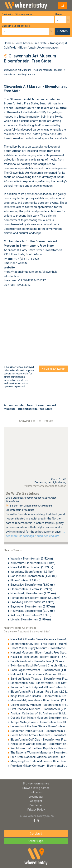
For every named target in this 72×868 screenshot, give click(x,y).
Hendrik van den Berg (15, 74)
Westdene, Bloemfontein (33, 572)
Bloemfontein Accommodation (39, 48)
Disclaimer (36, 805)
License (31, 74)
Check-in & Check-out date (16, 26)
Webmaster (36, 797)
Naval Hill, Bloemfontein (32, 567)
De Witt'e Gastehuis (23, 493)
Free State (40, 43)
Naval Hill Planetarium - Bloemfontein (40, 657)
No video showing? (53, 369)
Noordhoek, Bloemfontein (33, 593)
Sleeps (58, 15)
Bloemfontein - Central (31, 589)
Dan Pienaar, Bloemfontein (34, 576)
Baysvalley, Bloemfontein (33, 585)
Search (63, 31)
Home (8, 43)
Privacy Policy (36, 810)
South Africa (23, 43)
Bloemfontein (13, 103)
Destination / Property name (17, 15)
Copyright (36, 801)
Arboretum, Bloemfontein (33, 563)
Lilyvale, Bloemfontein (31, 619)
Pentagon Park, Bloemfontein (35, 598)
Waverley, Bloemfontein (32, 559)
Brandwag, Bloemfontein (32, 602)
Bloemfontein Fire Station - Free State (41, 692)
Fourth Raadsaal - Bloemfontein (37, 661)
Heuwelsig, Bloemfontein (33, 611)
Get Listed (36, 792)
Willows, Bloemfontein (31, 615)
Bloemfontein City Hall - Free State (39, 644)
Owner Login (36, 841)
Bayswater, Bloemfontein (33, 607)
